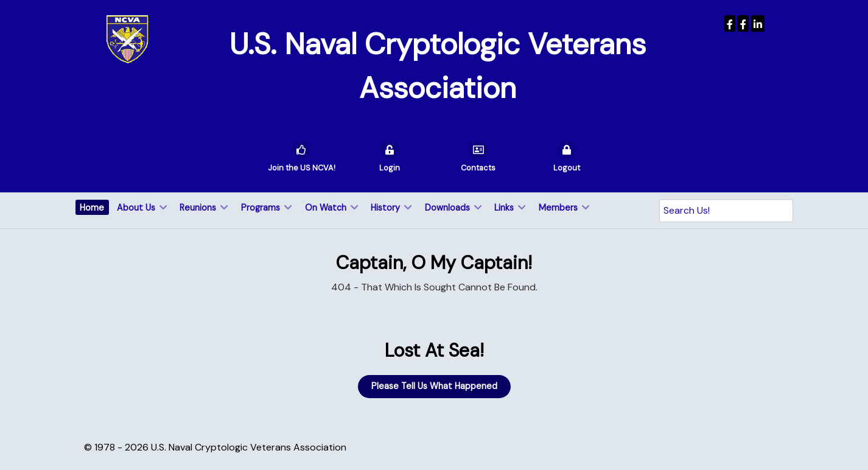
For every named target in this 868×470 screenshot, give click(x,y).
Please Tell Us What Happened (434, 386)
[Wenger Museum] (743, 23)
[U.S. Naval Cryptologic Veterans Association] (127, 39)
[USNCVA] (730, 23)
